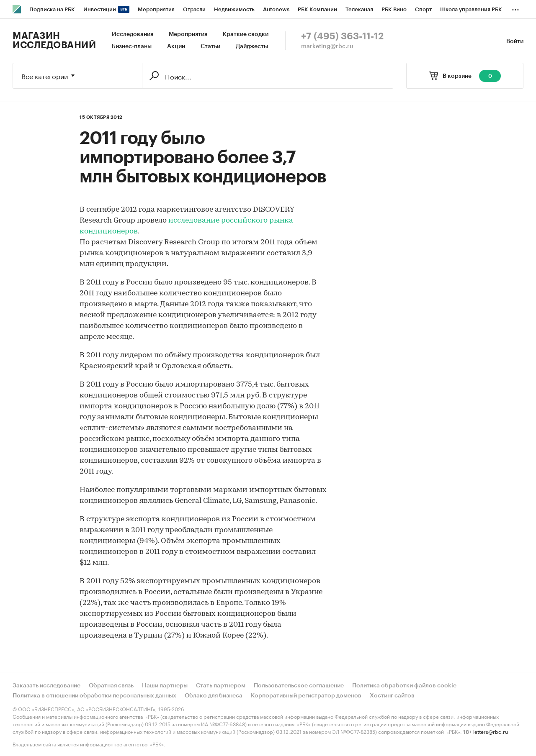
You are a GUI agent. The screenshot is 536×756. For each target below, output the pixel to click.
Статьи (210, 46)
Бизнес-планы (132, 46)
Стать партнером (221, 686)
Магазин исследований (54, 41)
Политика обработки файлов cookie (404, 686)
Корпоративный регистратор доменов (306, 696)
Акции (176, 46)
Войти (515, 41)
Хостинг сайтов (392, 696)
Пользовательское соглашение (299, 686)
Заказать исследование (46, 686)
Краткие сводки (246, 34)
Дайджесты (252, 46)
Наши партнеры (165, 686)
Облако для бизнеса (214, 696)
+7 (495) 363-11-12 (342, 36)
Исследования (133, 34)
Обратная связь (111, 686)
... (515, 8)
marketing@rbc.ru (327, 46)
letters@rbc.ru (491, 731)
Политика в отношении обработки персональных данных (94, 696)
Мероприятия (188, 34)
